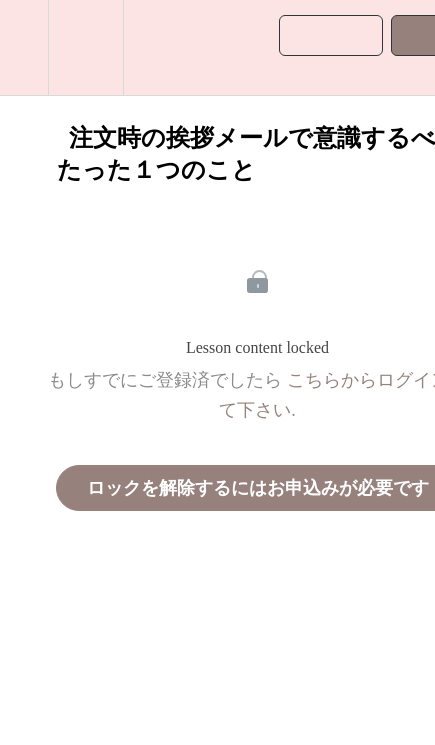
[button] (24, 47)
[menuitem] (85, 47)
